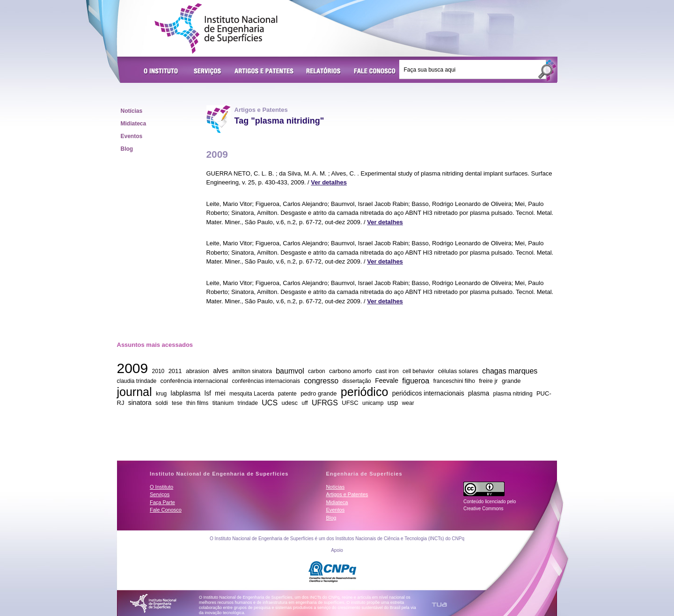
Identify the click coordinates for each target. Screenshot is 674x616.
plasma (479, 393)
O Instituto (162, 72)
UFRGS (325, 402)
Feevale (387, 381)
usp (393, 403)
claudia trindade (137, 381)
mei (220, 393)
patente (287, 394)
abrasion (198, 371)
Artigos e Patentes (264, 72)
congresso (321, 380)
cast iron (387, 371)
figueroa (416, 380)
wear (408, 403)
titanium (223, 403)
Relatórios (324, 72)
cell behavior (418, 371)
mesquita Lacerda (252, 394)
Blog (127, 149)
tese (177, 403)
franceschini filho (454, 381)
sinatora (140, 403)
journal (135, 391)
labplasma (186, 393)
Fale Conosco (375, 72)
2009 (133, 368)
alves (221, 371)
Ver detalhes (329, 182)
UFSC (350, 403)
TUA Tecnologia (439, 605)
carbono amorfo (350, 371)
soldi (162, 403)
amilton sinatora (252, 371)
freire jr (488, 381)
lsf (208, 393)
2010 (158, 371)
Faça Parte (162, 502)
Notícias (132, 111)
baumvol (290, 370)
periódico (364, 391)
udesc (289, 403)
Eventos (132, 136)
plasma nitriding (513, 394)
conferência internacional (194, 381)
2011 (175, 371)
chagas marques (510, 370)
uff (304, 403)
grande (511, 381)
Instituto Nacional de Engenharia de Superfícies (216, 29)
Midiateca (134, 124)
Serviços (208, 72)
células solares (458, 371)
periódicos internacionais (428, 393)
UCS (270, 402)
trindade (248, 403)
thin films (197, 403)
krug (161, 394)
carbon (317, 371)
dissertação (356, 381)
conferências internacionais (266, 381)
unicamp (373, 403)
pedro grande (319, 393)
